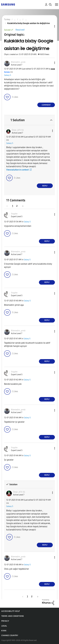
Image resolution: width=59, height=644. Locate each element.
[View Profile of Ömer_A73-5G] (18, 130)
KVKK (4, 631)
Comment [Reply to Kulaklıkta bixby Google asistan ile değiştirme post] (46, 105)
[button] (50, 63)
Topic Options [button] (50, 26)
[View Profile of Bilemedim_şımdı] (18, 62)
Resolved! (20, 30)
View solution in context (17, 170)
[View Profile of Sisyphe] (14, 214)
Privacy (5, 621)
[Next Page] (22, 206)
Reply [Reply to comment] (45, 186)
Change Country (10, 635)
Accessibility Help (11, 611)
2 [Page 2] (17, 206)
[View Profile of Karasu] (7, 72)
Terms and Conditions (13, 616)
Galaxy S (8, 75)
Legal (4, 626)
